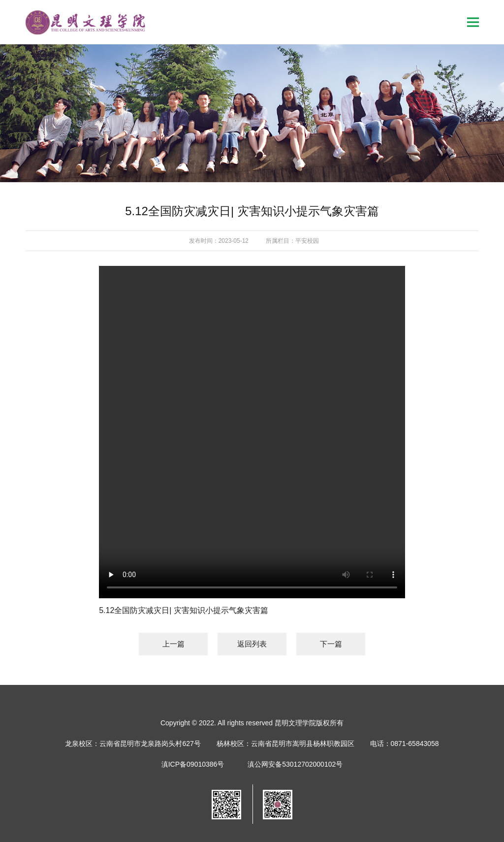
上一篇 (173, 644)
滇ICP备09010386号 (193, 764)
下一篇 (331, 644)
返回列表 (252, 644)
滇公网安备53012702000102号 (295, 764)
